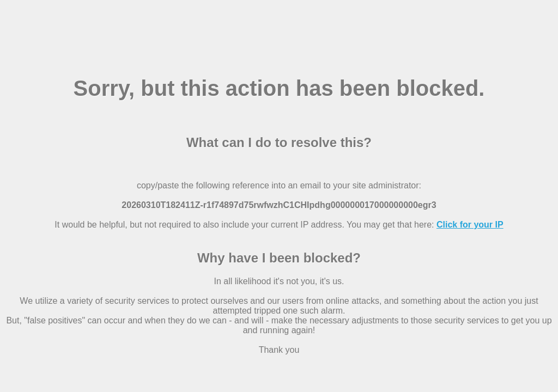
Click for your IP (470, 225)
